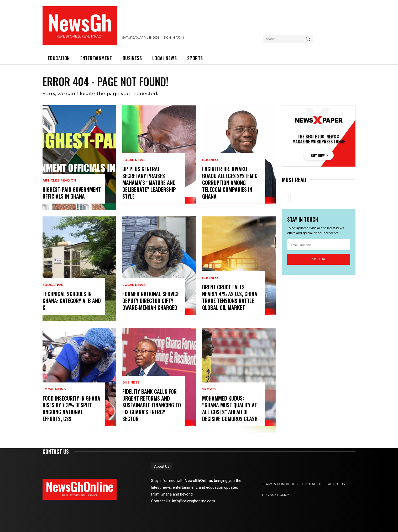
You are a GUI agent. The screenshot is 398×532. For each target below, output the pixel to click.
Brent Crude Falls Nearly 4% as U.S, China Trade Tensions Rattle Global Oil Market (230, 297)
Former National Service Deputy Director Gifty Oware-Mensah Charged (151, 301)
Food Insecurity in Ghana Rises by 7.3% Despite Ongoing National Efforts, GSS (71, 408)
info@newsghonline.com (194, 501)
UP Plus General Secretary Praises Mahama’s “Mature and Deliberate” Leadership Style (149, 183)
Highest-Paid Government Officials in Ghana (72, 193)
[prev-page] (285, 198)
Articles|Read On (59, 180)
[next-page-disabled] (294, 198)
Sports (209, 389)
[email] (319, 245)
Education (53, 285)
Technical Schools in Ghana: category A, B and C (72, 301)
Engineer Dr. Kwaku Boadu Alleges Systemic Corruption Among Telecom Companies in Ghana (230, 183)
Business (131, 382)
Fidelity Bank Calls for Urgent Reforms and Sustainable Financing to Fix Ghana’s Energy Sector (152, 405)
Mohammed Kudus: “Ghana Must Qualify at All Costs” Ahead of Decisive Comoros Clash (230, 408)
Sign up (319, 259)
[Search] (308, 39)
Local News (54, 389)
